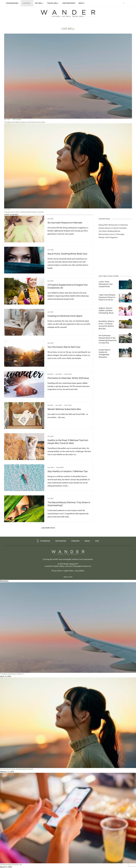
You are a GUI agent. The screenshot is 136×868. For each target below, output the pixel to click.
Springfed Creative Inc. (83, 566)
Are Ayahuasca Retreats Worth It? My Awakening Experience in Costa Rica (108, 339)
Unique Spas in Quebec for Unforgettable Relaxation (105, 353)
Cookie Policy (69, 571)
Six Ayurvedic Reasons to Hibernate (65, 223)
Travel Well (53, 3)
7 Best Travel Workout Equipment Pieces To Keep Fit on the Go (107, 297)
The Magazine (12, 3)
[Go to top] (68, 577)
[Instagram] (60, 541)
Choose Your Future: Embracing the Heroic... (17, 769)
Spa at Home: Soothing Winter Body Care (67, 254)
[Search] (131, 3)
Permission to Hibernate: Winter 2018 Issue (68, 378)
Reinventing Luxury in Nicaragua (111, 234)
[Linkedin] (75, 541)
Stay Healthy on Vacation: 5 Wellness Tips (68, 471)
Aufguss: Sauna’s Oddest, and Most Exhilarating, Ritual (106, 310)
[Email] (87, 541)
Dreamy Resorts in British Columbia (113, 228)
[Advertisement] (115, 257)
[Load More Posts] (49, 528)
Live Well (26, 3)
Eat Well (39, 3)
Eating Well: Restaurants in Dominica (113, 225)
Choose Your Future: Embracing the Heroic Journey (24, 212)
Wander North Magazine (108, 237)
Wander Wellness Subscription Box (64, 409)
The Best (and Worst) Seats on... (12, 674)
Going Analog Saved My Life (11, 864)
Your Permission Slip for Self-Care (64, 347)
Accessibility (80, 571)
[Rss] (96, 541)
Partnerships (69, 3)
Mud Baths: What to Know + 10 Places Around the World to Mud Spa (106, 325)
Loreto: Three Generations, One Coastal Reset (106, 284)
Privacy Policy (57, 571)
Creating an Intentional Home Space (65, 316)
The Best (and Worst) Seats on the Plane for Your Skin (25, 122)
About (81, 3)
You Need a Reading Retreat (109, 231)
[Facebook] (124, 3)
